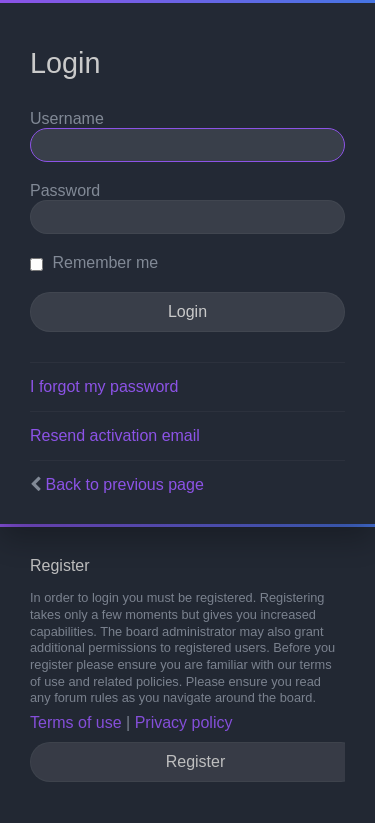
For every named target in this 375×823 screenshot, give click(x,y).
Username (67, 118)
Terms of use (76, 722)
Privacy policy (184, 722)
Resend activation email (115, 435)
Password (65, 190)
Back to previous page (124, 484)
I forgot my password (104, 386)
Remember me (94, 262)
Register (196, 761)
